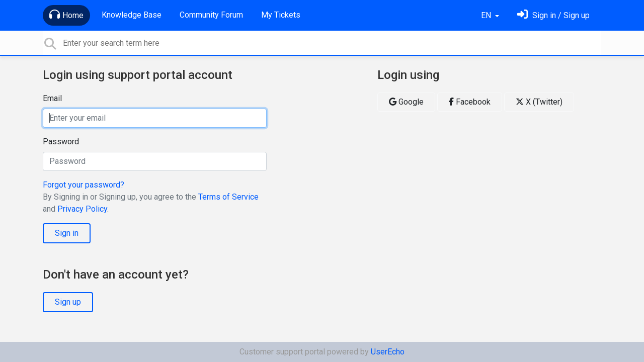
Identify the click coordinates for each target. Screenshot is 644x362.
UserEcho (388, 352)
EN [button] (487, 15)
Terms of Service (228, 197)
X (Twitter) (539, 102)
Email (52, 98)
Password (61, 142)
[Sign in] (553, 15)
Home (66, 15)
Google (406, 102)
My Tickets (281, 15)
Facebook (470, 102)
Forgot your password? (84, 185)
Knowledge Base (132, 15)
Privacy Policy (82, 209)
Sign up (68, 302)
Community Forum (211, 15)
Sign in (67, 233)
